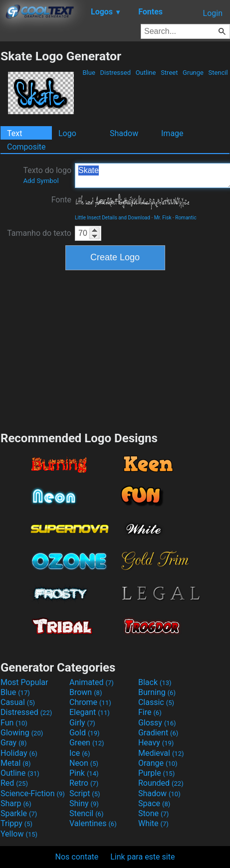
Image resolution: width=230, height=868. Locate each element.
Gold (85, 733)
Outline (145, 73)
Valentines (93, 823)
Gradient (158, 733)
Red (14, 783)
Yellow (19, 834)
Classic (156, 702)
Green (87, 743)
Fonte (61, 200)
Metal (16, 763)
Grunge (193, 73)
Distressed (115, 73)
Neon (84, 763)
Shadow (124, 133)
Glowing (22, 733)
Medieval (161, 753)
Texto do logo (47, 175)
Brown (86, 692)
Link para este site (142, 857)
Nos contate (77, 857)
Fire (150, 712)
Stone (153, 813)
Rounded (161, 783)
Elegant (90, 712)
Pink (84, 773)
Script (85, 793)
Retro (84, 783)
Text (14, 133)
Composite (26, 147)
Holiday (19, 753)
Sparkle (19, 813)
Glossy (157, 723)
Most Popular (24, 682)
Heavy (156, 743)
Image (172, 133)
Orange (158, 763)
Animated (92, 682)
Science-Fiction (33, 793)
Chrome (90, 702)
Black (155, 682)
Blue (89, 73)
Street (169, 73)
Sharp (16, 803)
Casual (18, 702)
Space (154, 803)
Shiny (84, 803)
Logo (67, 133)
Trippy (16, 823)
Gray (13, 743)
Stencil (218, 73)
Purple (156, 773)
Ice (80, 753)
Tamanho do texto (39, 233)
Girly (82, 723)
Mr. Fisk (163, 218)
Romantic (186, 218)
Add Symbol (41, 181)
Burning (157, 692)
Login (213, 13)
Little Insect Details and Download (113, 218)
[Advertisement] (115, 349)
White (153, 823)
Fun (14, 723)
